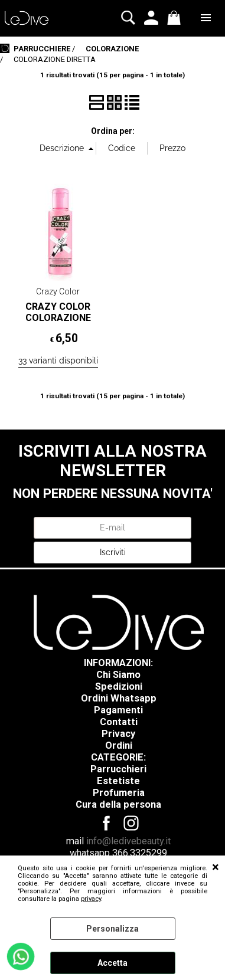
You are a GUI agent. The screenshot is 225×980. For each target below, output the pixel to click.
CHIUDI (216, 867)
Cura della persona (118, 804)
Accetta (112, 963)
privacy (91, 899)
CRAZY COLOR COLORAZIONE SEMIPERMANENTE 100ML (58, 324)
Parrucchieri (118, 769)
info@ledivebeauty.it (128, 841)
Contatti (119, 722)
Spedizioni (119, 686)
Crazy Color (58, 291)
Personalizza (112, 929)
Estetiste (118, 781)
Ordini (119, 745)
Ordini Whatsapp (119, 698)
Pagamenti (118, 710)
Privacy (118, 734)
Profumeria (119, 793)
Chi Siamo (118, 675)
